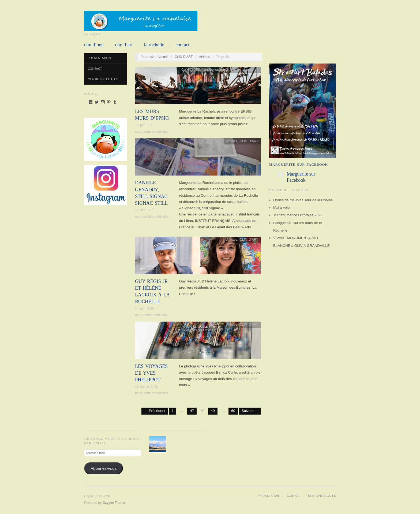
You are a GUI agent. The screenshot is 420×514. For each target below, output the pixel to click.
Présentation (99, 58)
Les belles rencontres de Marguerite (231, 70)
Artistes (205, 57)
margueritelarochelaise (152, 132)
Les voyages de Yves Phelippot (151, 373)
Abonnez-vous (104, 468)
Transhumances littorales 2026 (298, 215)
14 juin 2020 (145, 308)
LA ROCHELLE (154, 45)
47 (192, 411)
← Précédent (155, 411)
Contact (182, 45)
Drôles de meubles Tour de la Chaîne (303, 200)
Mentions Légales (103, 79)
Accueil (163, 57)
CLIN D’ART (124, 45)
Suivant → (250, 411)
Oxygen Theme (114, 503)
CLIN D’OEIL (94, 45)
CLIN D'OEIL (191, 70)
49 (213, 411)
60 (233, 411)
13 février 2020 (147, 387)
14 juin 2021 (145, 125)
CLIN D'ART (184, 57)
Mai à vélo (282, 208)
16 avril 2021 (145, 210)
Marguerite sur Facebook (298, 164)
